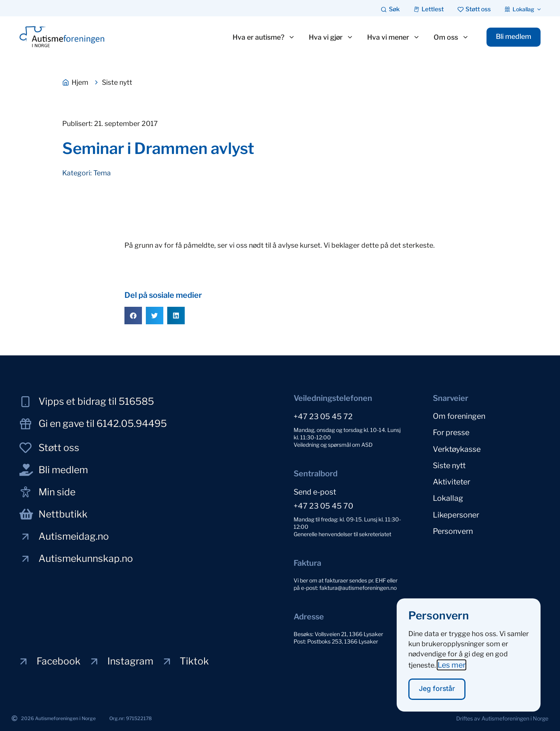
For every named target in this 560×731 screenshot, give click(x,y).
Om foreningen (459, 416)
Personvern (453, 527)
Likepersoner (456, 511)
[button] (133, 316)
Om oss (450, 37)
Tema (102, 173)
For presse (451, 432)
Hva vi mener (392, 37)
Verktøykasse (457, 448)
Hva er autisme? (263, 37)
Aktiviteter (451, 479)
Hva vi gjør (330, 37)
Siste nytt (449, 463)
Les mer (451, 672)
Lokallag (448, 495)
